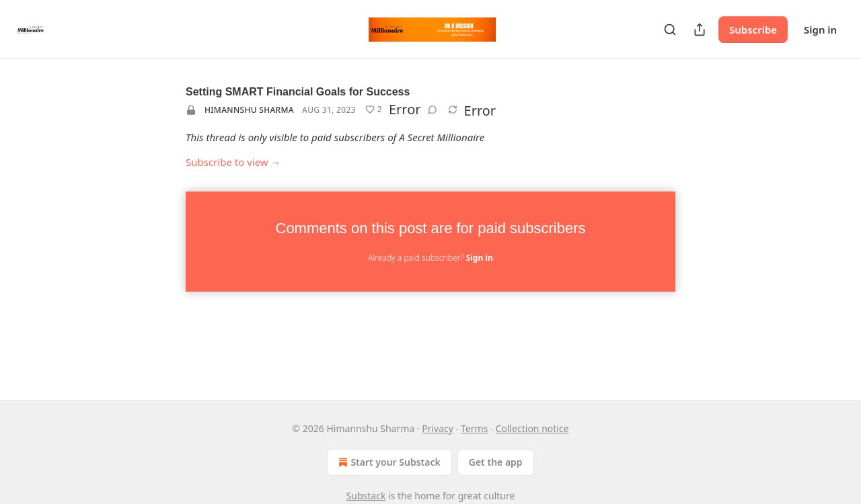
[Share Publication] (700, 30)
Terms (474, 428)
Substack (366, 496)
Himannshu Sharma (249, 110)
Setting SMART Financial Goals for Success (298, 92)
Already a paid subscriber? (430, 258)
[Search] (670, 30)
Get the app (496, 462)
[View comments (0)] (433, 110)
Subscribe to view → (233, 162)
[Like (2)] (374, 110)
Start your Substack (388, 462)
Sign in (820, 30)
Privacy (438, 428)
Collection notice (532, 428)
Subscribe (753, 30)
